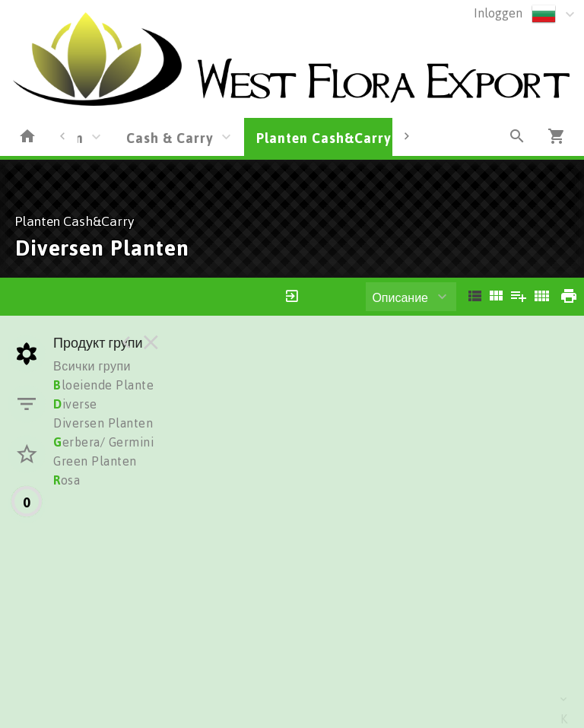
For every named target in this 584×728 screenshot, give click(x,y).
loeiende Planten (107, 385)
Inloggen (498, 13)
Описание (400, 297)
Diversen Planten (103, 423)
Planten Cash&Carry (324, 138)
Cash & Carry (170, 138)
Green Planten (95, 461)
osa (67, 480)
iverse (75, 404)
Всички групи (92, 366)
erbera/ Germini (103, 442)
